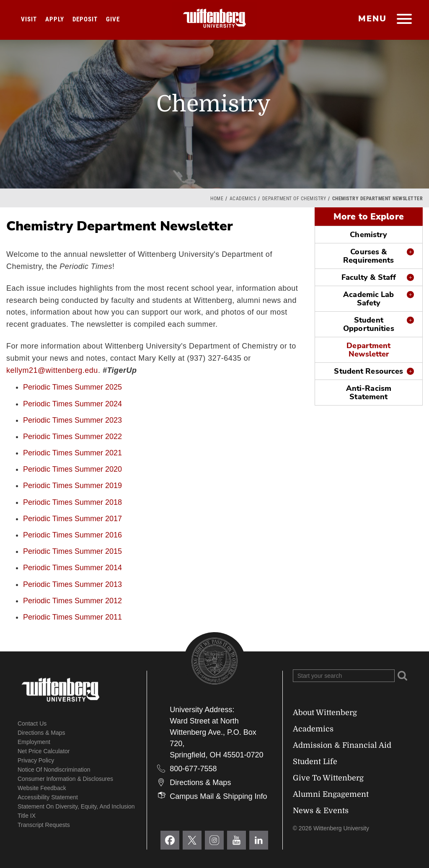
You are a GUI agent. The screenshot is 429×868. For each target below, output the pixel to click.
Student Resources (368, 371)
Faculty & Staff (369, 277)
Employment (34, 742)
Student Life (315, 762)
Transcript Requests (44, 825)
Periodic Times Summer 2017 (72, 519)
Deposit (85, 19)
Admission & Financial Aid (342, 745)
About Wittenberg (325, 713)
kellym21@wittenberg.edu (52, 370)
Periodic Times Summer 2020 (72, 469)
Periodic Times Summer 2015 (72, 551)
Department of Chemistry (294, 199)
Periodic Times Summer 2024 (72, 404)
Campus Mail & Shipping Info (218, 796)
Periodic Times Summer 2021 (72, 453)
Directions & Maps (41, 733)
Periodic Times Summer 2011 (72, 617)
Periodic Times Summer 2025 (72, 387)
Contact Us (32, 723)
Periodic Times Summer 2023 (72, 420)
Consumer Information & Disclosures (65, 779)
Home (217, 199)
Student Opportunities (368, 324)
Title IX (27, 816)
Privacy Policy (36, 760)
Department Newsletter (368, 350)
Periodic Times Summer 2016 (72, 535)
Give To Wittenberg (328, 778)
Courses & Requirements (368, 256)
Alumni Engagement (331, 794)
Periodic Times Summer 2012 (72, 601)
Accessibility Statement (48, 797)
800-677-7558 (193, 769)
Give (113, 19)
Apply (55, 19)
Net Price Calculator (44, 751)
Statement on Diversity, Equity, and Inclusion (76, 806)
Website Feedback (42, 788)
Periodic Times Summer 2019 (72, 486)
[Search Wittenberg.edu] (344, 676)
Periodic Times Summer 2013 (72, 584)
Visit (29, 19)
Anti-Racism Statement (369, 393)
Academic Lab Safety (368, 299)
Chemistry (368, 235)
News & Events (321, 811)
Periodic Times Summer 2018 (72, 502)
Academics (243, 199)
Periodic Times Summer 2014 (72, 568)
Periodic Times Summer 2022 (72, 437)
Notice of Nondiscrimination (54, 770)
